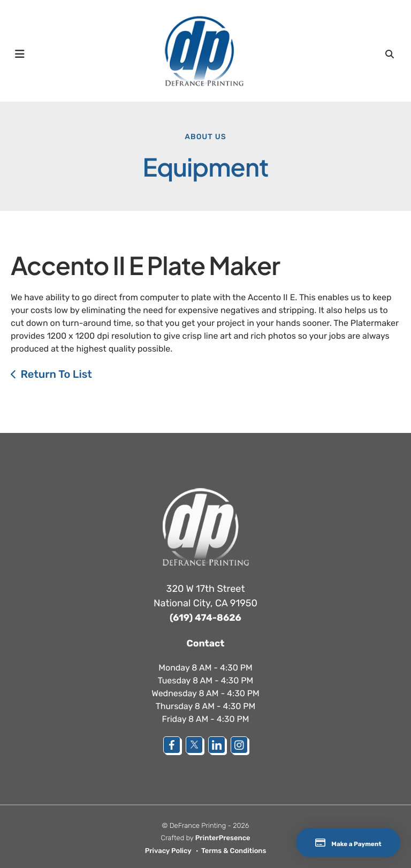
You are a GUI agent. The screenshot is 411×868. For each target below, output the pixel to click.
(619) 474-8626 (205, 618)
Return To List (56, 374)
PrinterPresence (223, 838)
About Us (205, 137)
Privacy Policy (168, 851)
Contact (205, 643)
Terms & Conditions (234, 851)
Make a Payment (335, 843)
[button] (20, 54)
